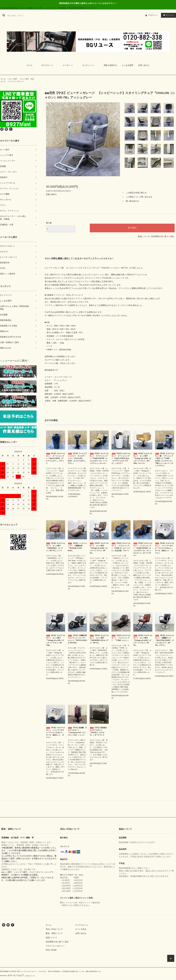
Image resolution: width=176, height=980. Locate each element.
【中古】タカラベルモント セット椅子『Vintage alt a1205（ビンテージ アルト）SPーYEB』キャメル (143, 458)
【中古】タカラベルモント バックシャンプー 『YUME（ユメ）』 (121, 638)
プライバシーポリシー (55, 946)
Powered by (17, 976)
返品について (144, 236)
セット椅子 (13, 79)
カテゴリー (48, 65)
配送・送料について (54, 933)
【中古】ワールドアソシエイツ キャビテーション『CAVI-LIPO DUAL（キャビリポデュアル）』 (77, 458)
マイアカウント (82, 925)
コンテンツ (88, 65)
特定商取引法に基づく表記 (163, 236)
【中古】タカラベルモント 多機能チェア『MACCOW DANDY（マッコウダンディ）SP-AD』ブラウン (164, 640)
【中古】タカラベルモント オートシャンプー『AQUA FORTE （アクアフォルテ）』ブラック (56, 458)
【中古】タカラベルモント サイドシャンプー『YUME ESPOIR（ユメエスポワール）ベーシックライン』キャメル (99, 458)
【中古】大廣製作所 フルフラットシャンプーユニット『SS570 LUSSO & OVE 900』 (77, 639)
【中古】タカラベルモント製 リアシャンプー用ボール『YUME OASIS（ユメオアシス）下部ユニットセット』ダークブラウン (164, 460)
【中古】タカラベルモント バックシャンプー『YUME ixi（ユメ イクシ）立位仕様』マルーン (121, 547)
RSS (48, 950)
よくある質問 (128, 65)
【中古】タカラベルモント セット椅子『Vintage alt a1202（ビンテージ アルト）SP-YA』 (143, 640)
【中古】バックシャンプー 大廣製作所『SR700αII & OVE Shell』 (77, 547)
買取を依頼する (110, 65)
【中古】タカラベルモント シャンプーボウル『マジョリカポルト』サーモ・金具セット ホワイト (164, 548)
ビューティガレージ (17, 81)
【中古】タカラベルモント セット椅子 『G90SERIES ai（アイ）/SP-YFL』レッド (56, 547)
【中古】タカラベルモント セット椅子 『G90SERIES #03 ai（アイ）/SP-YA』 (99, 639)
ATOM (54, 950)
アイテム (168, 15)
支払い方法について (54, 929)
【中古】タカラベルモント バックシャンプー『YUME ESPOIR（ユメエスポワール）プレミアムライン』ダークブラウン (143, 549)
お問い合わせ (144, 65)
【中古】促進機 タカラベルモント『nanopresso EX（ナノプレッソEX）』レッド (77, 731)
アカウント (153, 15)
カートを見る (81, 929)
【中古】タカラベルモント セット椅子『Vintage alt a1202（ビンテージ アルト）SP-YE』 (99, 548)
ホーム (30, 65)
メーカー (68, 65)
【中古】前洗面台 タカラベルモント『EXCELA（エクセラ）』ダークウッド (99, 731)
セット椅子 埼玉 (27, 79)
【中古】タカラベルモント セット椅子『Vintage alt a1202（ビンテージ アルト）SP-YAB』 (56, 640)
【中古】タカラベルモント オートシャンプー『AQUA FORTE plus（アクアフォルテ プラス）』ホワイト (121, 458)
